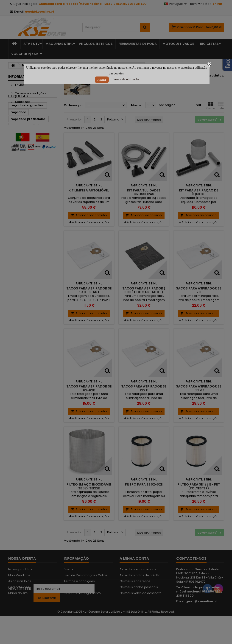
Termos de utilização (125, 79)
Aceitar (102, 80)
